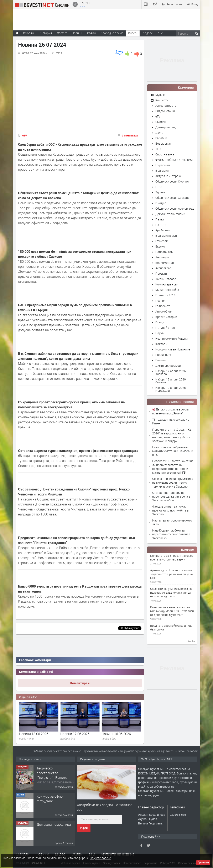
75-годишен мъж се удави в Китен (171, 421)
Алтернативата (166, 106)
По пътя (161, 225)
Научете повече (100, 858)
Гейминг (161, 360)
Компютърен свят (168, 284)
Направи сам (164, 252)
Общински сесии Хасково (172, 198)
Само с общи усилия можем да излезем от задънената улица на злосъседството (171, 593)
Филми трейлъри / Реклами (174, 160)
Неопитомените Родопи (172, 338)
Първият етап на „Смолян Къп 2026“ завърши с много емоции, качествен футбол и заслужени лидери (173, 435)
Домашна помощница (54, 824)
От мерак (162, 241)
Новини (77, 33)
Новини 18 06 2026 (75, 734)
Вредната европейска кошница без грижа (171, 628)
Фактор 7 (162, 344)
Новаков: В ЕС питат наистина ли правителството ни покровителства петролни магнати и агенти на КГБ (173, 467)
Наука (160, 333)
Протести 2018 (165, 295)
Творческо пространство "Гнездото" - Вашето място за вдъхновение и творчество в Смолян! (55, 777)
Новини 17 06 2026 (116, 734)
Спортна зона (165, 154)
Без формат (163, 143)
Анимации (162, 257)
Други (159, 133)
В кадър (161, 203)
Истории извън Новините (173, 349)
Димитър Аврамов (168, 366)
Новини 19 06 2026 (34, 734)
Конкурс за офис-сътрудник (50, 799)
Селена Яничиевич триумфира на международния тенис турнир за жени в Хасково (173, 482)
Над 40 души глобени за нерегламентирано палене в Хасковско (171, 534)
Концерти (162, 100)
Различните (163, 355)
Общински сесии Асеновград (175, 208)
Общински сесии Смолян (172, 181)
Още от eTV (28, 697)
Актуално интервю (168, 176)
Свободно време (112, 33)
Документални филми (170, 214)
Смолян (161, 122)
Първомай (163, 165)
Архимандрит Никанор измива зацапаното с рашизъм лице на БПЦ (172, 574)
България (162, 171)
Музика (160, 95)
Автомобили (164, 311)
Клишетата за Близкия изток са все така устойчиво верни (172, 558)
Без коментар (165, 263)
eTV (25, 135)
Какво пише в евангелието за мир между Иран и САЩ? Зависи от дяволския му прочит (172, 611)
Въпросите (163, 306)
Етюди (160, 322)
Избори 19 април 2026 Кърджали (171, 389)
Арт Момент (164, 230)
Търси (84, 828)
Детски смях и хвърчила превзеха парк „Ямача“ (170, 411)
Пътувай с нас (165, 328)
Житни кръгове (166, 279)
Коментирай (80, 683)
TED (158, 149)
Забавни (161, 138)
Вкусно (160, 246)
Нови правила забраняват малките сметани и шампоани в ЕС (173, 451)
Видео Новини (165, 111)
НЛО (158, 187)
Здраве (160, 192)
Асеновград (163, 268)
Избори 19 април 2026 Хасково (171, 372)
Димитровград (165, 127)
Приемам (203, 863)
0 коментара (130, 135)
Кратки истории (166, 317)
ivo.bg (192, 641)
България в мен (166, 236)
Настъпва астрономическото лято (172, 522)
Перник (160, 301)
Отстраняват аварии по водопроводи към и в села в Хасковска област (171, 496)
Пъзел (160, 219)
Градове (147, 33)
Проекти (161, 273)
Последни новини (180, 402)
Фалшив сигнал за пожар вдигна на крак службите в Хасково (170, 510)
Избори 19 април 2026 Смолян (171, 381)
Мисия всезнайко (167, 290)
